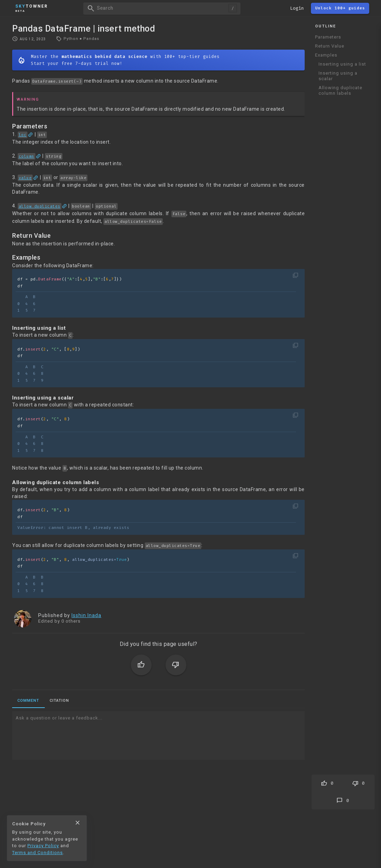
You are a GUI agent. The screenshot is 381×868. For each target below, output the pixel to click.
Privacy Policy (43, 846)
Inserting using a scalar (338, 76)
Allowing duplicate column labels (340, 90)
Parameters (328, 37)
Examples (326, 55)
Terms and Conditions (37, 853)
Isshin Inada (86, 615)
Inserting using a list (342, 64)
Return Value (330, 46)
